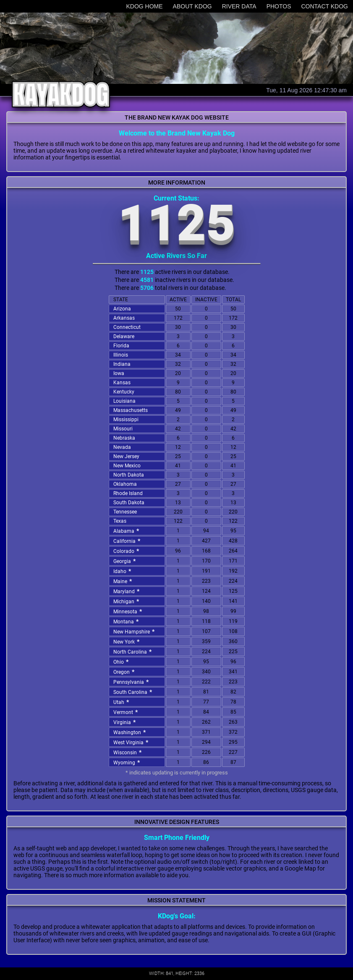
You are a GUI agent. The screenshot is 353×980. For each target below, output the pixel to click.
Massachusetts (131, 410)
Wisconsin (128, 752)
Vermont (127, 712)
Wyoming (128, 762)
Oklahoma (125, 484)
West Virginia (132, 742)
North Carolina (133, 652)
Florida (121, 346)
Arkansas (124, 318)
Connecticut (127, 327)
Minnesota (129, 611)
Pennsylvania (132, 682)
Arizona (122, 309)
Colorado (127, 551)
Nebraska (124, 438)
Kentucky (124, 392)
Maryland (127, 591)
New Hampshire (135, 631)
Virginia (126, 722)
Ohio (122, 662)
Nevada (122, 447)
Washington (131, 732)
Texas (120, 521)
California (128, 541)
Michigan (127, 601)
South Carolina (134, 692)
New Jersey (126, 456)
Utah (122, 702)
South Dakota (129, 503)
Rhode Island (128, 493)
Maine (124, 581)
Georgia (126, 561)
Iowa (119, 373)
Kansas (122, 383)
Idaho (123, 571)
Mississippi (126, 420)
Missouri (123, 429)
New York (127, 641)
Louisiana (124, 401)
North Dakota (129, 475)
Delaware (124, 336)
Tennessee (125, 512)
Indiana (122, 364)
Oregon (125, 672)
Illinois (121, 355)
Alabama (127, 531)
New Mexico (127, 466)
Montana (127, 621)
